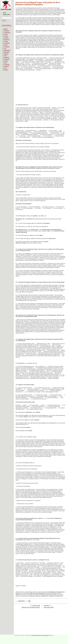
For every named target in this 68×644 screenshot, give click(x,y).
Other (5, 56)
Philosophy (7, 59)
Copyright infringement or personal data (40, 635)
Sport (5, 68)
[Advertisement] (41, 86)
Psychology (7, 65)
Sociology (6, 66)
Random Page (7, 14)
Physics (6, 61)
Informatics (7, 47)
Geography (7, 43)
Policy (6, 63)
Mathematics (7, 50)
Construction (7, 32)
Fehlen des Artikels (49, 607)
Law (5, 48)
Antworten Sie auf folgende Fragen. (31, 607)
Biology (6, 29)
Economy (6, 38)
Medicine (6, 54)
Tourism (6, 70)
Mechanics (7, 52)
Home (4, 13)
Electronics (7, 40)
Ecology (6, 36)
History (6, 45)
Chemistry (7, 31)
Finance (6, 41)
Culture (6, 34)
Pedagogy (7, 57)
